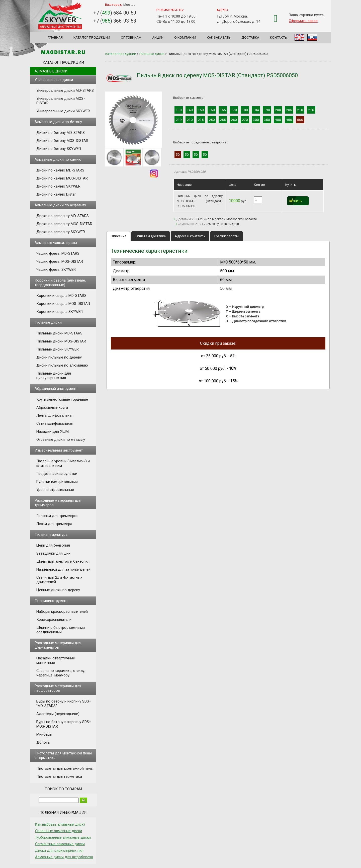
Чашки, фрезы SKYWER (56, 270)
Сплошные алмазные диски (59, 831)
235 (201, 120)
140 (190, 110)
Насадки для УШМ (53, 431)
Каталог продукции (92, 37)
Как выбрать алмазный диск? (60, 824)
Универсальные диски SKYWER (63, 111)
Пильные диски (48, 322)
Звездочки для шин (53, 553)
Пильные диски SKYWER (58, 349)
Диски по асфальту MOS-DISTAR (64, 224)
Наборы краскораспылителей (62, 612)
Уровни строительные (55, 490)
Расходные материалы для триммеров (58, 503)
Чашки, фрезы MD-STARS (58, 253)
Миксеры (44, 734)
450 (289, 120)
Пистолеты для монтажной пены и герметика (63, 755)
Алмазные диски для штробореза (64, 857)
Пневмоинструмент (51, 601)
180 (245, 110)
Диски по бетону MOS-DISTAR (62, 141)
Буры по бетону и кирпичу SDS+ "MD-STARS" (64, 704)
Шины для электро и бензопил (63, 561)
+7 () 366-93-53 (115, 21)
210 (300, 110)
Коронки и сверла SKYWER (60, 312)
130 (179, 110)
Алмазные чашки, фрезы (56, 243)
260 (234, 120)
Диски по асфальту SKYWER (61, 232)
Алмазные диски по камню (58, 159)
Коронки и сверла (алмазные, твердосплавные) (60, 283)
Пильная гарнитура (51, 535)
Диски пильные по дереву (59, 357)
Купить (296, 201)
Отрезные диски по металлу (61, 440)
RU (312, 37)
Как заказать (219, 37)
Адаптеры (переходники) (58, 714)
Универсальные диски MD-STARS (65, 91)
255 (223, 120)
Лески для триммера (54, 524)
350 (267, 120)
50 (178, 154)
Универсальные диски (54, 80)
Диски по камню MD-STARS (60, 170)
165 (223, 110)
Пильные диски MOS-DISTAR (61, 341)
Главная (55, 37)
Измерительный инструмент (59, 450)
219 (179, 120)
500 (300, 120)
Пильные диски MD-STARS (59, 333)
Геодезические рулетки (57, 474)
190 (267, 110)
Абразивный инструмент (56, 389)
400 (278, 120)
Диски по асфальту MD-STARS (63, 216)
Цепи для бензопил (53, 545)
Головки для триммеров (57, 516)
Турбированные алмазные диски (63, 837)
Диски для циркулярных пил (59, 850)
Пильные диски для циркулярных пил (54, 376)
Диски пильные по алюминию (62, 365)
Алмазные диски (51, 71)
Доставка (250, 37)
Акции (158, 37)
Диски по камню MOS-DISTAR (62, 178)
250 (212, 120)
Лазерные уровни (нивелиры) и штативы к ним (63, 463)
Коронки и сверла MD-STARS (61, 296)
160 (212, 110)
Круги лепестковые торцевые (62, 399)
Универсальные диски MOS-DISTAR (61, 101)
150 (201, 110)
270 (245, 120)
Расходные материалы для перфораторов (58, 688)
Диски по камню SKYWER (58, 186)
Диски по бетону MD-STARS (61, 133)
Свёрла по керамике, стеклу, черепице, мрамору (61, 673)
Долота (43, 742)
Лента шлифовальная (55, 415)
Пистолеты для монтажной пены (65, 768)
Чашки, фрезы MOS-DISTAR (60, 262)
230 (190, 120)
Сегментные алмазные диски (60, 844)
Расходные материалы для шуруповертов (58, 645)
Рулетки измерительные (57, 482)
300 (256, 120)
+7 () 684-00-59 (115, 13)
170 (234, 110)
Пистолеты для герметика (59, 776)
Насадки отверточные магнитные (56, 660)
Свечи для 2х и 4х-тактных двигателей (59, 580)
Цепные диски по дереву (58, 590)
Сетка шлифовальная (55, 423)
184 (256, 110)
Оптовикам (131, 37)
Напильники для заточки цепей (63, 569)
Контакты (279, 37)
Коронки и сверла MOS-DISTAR (63, 304)
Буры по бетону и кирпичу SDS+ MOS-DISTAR (64, 724)
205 (289, 110)
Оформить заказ (303, 21)
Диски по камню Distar (56, 194)
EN (299, 37)
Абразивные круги (52, 407)
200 (278, 110)
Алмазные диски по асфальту (60, 205)
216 (311, 110)
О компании (185, 37)
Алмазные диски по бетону (58, 122)
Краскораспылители (54, 620)
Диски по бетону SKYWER (59, 149)
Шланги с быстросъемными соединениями (61, 630)
